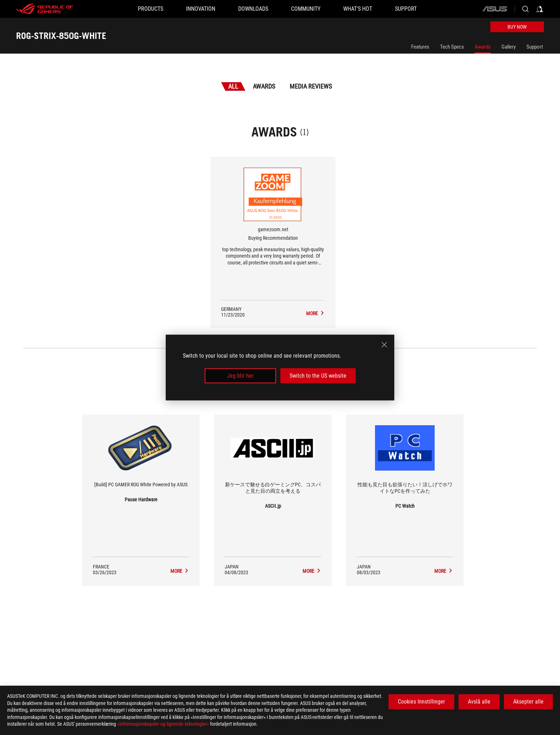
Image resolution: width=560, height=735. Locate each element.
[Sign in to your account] (540, 9)
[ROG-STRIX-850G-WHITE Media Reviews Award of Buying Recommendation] (315, 313)
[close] (384, 344)
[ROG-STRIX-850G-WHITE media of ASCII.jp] (312, 571)
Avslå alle (479, 702)
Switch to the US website (318, 376)
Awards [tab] (264, 86)
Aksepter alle (528, 702)
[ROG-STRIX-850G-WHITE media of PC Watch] (444, 571)
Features (420, 47)
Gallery (509, 47)
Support (535, 47)
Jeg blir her (240, 376)
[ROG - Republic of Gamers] (45, 9)
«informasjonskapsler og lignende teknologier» (163, 724)
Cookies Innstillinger (421, 702)
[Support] (406, 9)
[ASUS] (495, 9)
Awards (483, 47)
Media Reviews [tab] (311, 86)
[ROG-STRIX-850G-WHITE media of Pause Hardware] (180, 571)
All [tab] (233, 86)
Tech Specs (452, 47)
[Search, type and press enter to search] (525, 9)
